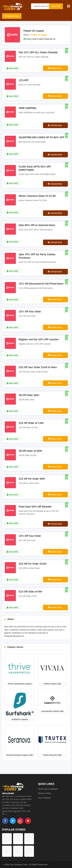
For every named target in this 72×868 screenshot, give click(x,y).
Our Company (44, 798)
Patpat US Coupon (39, 35)
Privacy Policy (45, 793)
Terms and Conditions (48, 789)
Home (26, 35)
